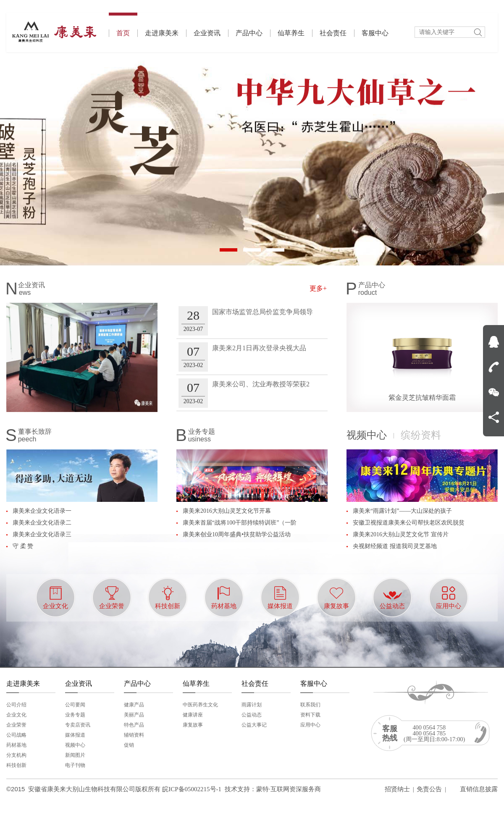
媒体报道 (75, 735)
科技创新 (16, 765)
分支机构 (16, 755)
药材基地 (16, 745)
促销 (129, 745)
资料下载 (310, 715)
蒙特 (262, 789)
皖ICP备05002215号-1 (192, 789)
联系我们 (310, 705)
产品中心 (249, 33)
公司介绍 (16, 705)
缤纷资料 (421, 435)
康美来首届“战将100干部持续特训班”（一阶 (240, 523)
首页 (123, 25)
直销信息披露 (479, 789)
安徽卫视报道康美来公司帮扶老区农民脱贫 (409, 523)
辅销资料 (134, 735)
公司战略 (16, 735)
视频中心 (367, 435)
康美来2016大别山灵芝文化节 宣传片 (401, 534)
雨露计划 (252, 705)
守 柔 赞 (23, 546)
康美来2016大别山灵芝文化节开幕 (227, 511)
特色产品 (134, 725)
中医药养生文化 (200, 705)
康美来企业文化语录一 (42, 511)
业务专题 (75, 715)
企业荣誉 (16, 725)
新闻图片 (75, 755)
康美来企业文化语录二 (42, 523)
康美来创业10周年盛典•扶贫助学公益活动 (237, 534)
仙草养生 (291, 33)
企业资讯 (207, 33)
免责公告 (429, 789)
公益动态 (252, 715)
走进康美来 (162, 33)
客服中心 (375, 33)
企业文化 (16, 715)
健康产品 (134, 705)
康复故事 (193, 725)
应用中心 (310, 725)
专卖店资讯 (78, 725)
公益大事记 (254, 725)
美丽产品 (134, 715)
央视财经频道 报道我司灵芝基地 (395, 546)
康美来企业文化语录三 (42, 534)
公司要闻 (75, 705)
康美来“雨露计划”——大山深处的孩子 (402, 511)
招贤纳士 (397, 789)
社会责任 (333, 33)
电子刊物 (75, 765)
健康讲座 (193, 715)
